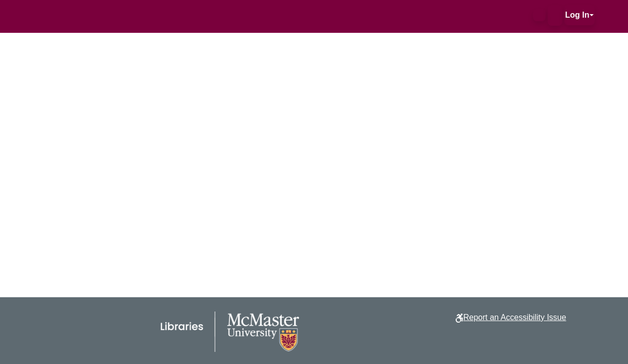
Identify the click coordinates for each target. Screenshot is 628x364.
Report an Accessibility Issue (515, 317)
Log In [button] (577, 15)
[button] (539, 15)
